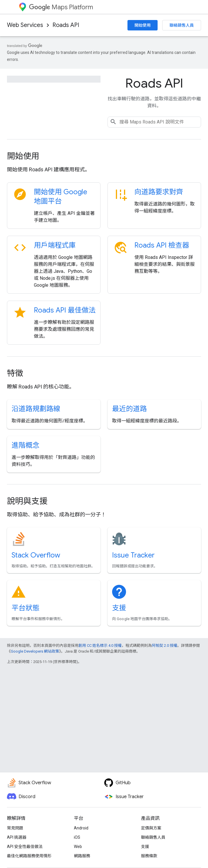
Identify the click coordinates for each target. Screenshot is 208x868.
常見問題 (15, 828)
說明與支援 (27, 501)
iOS (77, 837)
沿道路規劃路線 (36, 409)
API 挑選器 (17, 837)
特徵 (15, 373)
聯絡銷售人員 (182, 25)
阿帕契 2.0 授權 (165, 645)
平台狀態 (25, 608)
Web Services (25, 25)
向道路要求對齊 (159, 192)
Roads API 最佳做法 (65, 310)
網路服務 (82, 856)
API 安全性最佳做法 (25, 847)
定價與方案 (151, 828)
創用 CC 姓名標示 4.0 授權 (100, 645)
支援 (119, 608)
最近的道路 (129, 409)
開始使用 (143, 25)
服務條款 (149, 856)
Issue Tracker (133, 555)
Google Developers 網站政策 (35, 651)
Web (78, 847)
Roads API (66, 25)
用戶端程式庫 (55, 245)
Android (81, 828)
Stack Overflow (36, 555)
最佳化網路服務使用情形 (29, 856)
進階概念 (25, 445)
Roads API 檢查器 (162, 245)
